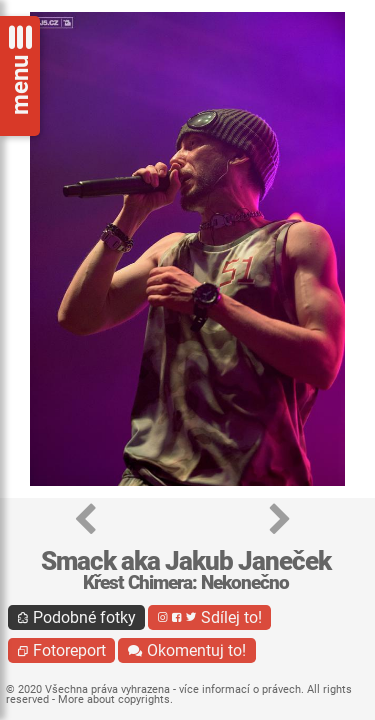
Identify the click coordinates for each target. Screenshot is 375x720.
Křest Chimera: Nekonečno (186, 582)
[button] (85, 520)
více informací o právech (240, 689)
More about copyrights (114, 699)
